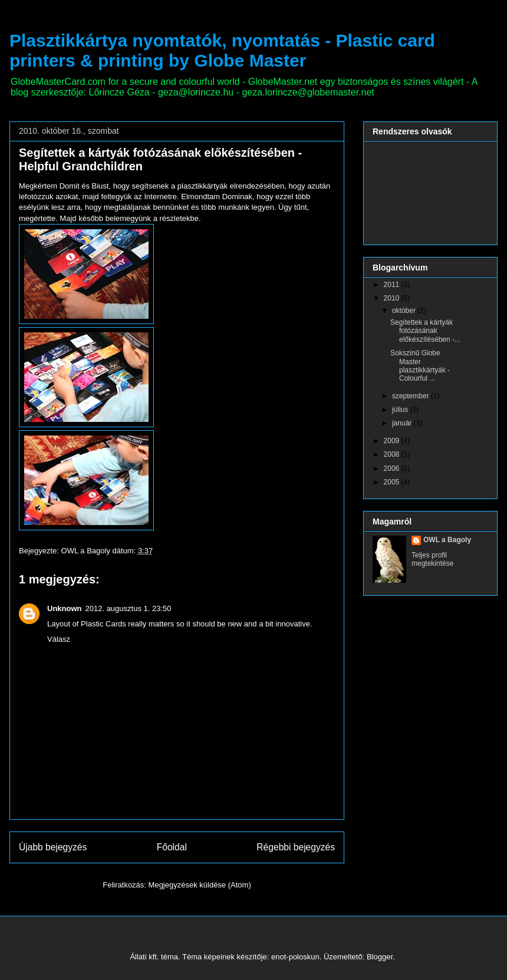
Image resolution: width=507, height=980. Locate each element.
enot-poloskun (295, 957)
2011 (393, 285)
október (405, 311)
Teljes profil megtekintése (432, 559)
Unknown (65, 608)
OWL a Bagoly (447, 540)
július (401, 410)
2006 (393, 468)
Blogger (380, 957)
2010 (393, 298)
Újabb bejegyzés (53, 847)
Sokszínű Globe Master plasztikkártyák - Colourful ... (420, 366)
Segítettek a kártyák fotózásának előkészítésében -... (425, 331)
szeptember (411, 396)
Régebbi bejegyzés (296, 847)
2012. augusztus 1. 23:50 (129, 608)
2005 (393, 482)
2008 (393, 454)
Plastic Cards (103, 624)
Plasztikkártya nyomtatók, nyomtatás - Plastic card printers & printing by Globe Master (222, 50)
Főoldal (172, 847)
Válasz (59, 639)
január (403, 423)
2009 (393, 441)
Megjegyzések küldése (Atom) (200, 885)
